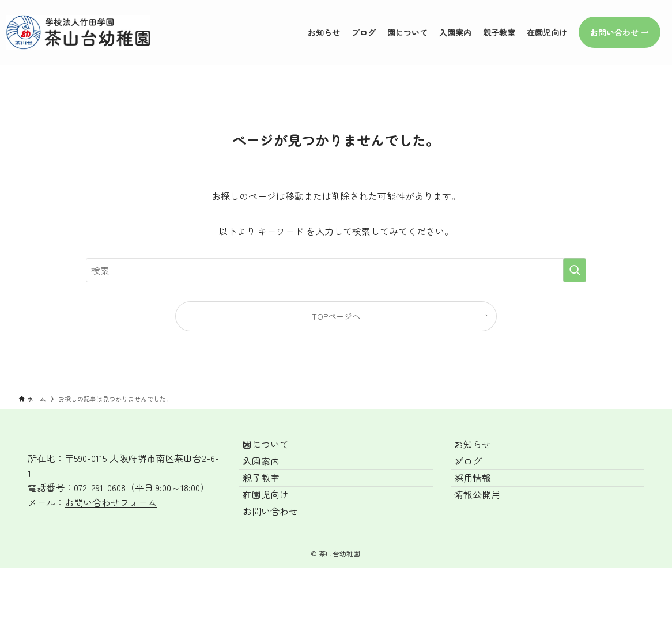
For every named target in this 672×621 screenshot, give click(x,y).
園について (276, 450)
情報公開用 (488, 532)
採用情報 (484, 504)
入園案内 (271, 477)
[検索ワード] (336, 270)
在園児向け (276, 532)
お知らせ (484, 450)
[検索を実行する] (575, 270)
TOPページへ (336, 316)
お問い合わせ (281, 559)
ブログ (479, 477)
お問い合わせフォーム (111, 502)
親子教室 (271, 504)
